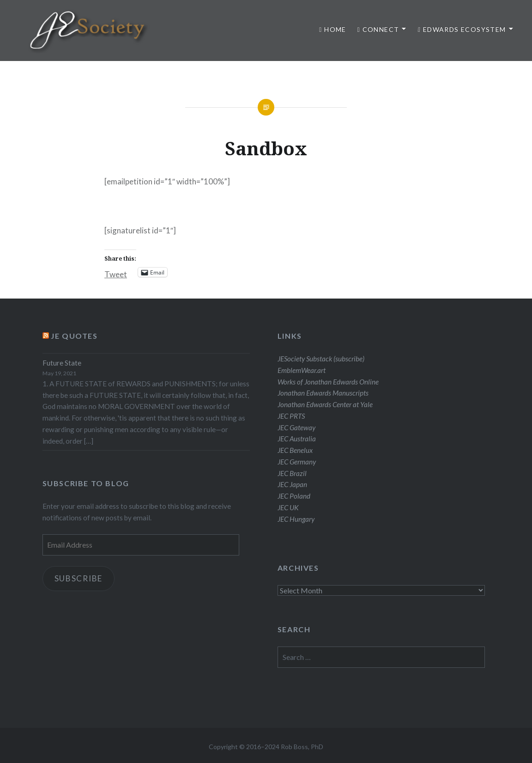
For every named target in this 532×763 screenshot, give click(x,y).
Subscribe (79, 578)
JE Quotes (74, 336)
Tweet (116, 273)
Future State (62, 363)
